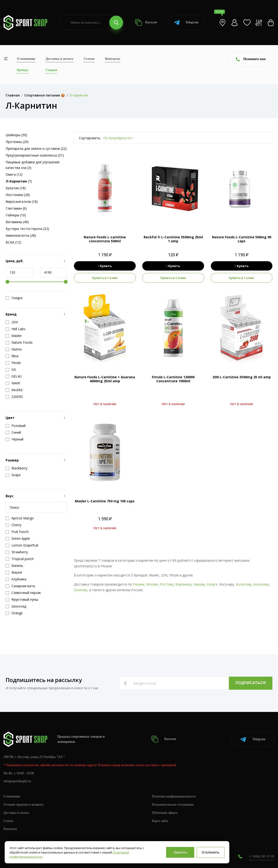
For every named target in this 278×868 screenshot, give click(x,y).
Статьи (89, 59)
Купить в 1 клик (105, 278)
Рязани (139, 584)
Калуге (212, 584)
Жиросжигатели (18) (22, 202)
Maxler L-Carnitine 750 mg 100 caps (105, 501)
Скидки (51, 70)
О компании (26, 59)
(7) (19, 181)
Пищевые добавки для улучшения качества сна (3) (33, 165)
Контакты (113, 59)
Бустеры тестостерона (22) (27, 229)
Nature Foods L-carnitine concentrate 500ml (105, 239)
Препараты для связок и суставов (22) (36, 148)
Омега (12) (14, 174)
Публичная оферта (165, 812)
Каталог (146, 23)
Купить (105, 266)
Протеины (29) (17, 142)
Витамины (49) (17, 222)
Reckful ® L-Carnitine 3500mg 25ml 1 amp (173, 239)
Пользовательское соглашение (173, 804)
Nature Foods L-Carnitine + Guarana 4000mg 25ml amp (105, 379)
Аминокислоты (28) (21, 235)
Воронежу (183, 584)
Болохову (261, 584)
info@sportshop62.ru (17, 781)
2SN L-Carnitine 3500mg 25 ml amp (242, 377)
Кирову (199, 584)
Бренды (23, 70)
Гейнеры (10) (16, 215)
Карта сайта (160, 820)
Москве (152, 584)
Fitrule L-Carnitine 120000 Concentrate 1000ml (173, 379)
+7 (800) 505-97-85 (262, 856)
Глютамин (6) (16, 208)
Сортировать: (90, 138)
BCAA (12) (13, 242)
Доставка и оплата (59, 59)
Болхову (81, 590)
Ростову (167, 584)
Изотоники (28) (18, 195)
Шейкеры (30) (16, 135)
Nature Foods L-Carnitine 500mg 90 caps (242, 239)
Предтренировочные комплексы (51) (35, 155)
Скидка (14, 298)
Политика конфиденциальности (174, 796)
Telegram (186, 23)
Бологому (244, 584)
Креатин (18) (16, 188)
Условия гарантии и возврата (24, 804)
